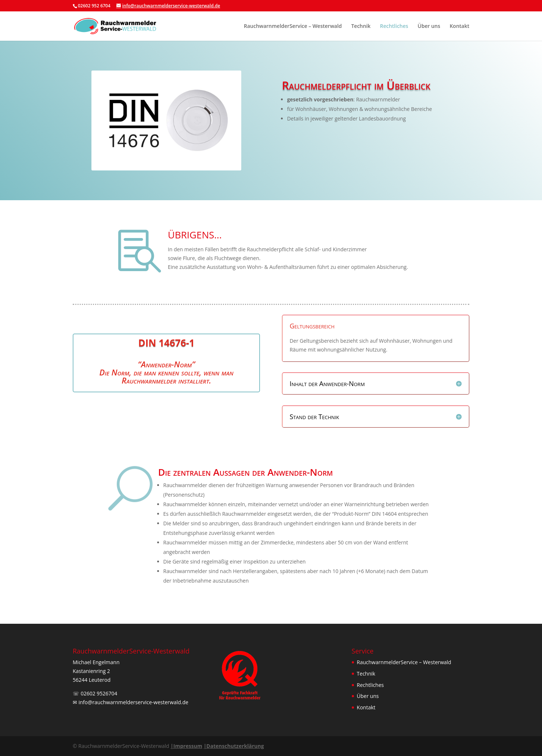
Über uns (429, 26)
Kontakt (459, 26)
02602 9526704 (99, 693)
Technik (361, 26)
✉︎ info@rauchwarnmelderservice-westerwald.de (131, 702)
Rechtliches (394, 26)
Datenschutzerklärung (234, 746)
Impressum (186, 746)
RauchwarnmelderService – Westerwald (293, 26)
